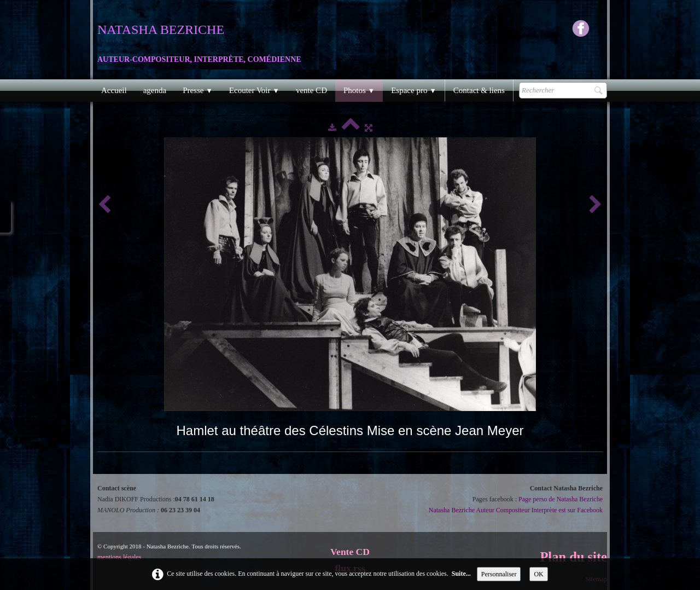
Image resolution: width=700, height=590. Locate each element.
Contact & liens (479, 90)
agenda (155, 90)
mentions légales (119, 557)
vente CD (311, 90)
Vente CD (350, 552)
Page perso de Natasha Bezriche (561, 499)
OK (538, 574)
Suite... (461, 574)
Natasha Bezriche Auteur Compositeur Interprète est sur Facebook (516, 510)
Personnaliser (499, 574)
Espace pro (414, 90)
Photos (359, 90)
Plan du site (573, 557)
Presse (198, 90)
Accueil (114, 90)
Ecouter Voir (254, 90)
